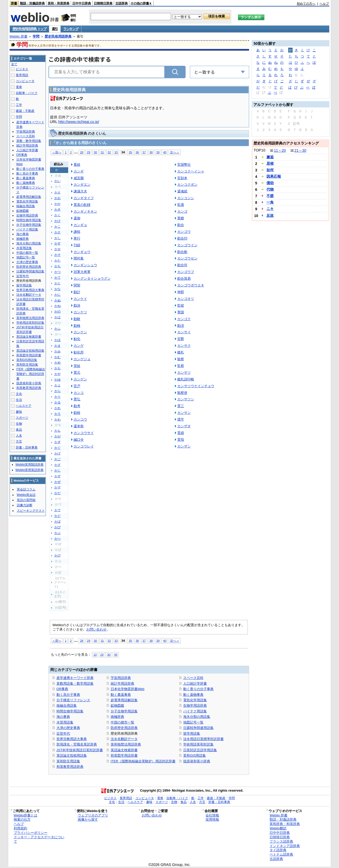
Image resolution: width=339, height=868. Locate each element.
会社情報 (212, 815)
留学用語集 (192, 733)
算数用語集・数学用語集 (75, 683)
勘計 (77, 292)
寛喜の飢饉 (82, 205)
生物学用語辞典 (195, 706)
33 (116, 152)
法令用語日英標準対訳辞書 (203, 739)
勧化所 (79, 352)
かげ (58, 453)
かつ (58, 272)
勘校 (77, 413)
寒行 (77, 238)
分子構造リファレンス (73, 700)
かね (58, 306)
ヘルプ (324, 4)
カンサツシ (186, 399)
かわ (58, 419)
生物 (19, 424)
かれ (58, 408)
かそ (58, 255)
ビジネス (22, 69)
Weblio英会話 (26, 495)
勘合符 (182, 265)
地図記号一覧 (193, 722)
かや (58, 374)
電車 (19, 87)
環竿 (181, 419)
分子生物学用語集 (124, 711)
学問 (36, 36)
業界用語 (22, 75)
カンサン (184, 413)
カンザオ (184, 426)
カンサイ (184, 332)
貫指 (181, 440)
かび (58, 527)
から (58, 391)
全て (14, 64)
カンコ (79, 393)
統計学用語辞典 (122, 683)
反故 (270, 215)
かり (58, 397)
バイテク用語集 (195, 711)
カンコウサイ (84, 433)
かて (58, 278)
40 (165, 152)
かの (58, 312)
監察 (181, 366)
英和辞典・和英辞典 (285, 824)
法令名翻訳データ (124, 739)
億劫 (270, 183)
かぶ (58, 533)
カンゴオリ (186, 299)
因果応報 (274, 176)
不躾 (270, 196)
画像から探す (88, 819)
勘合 (181, 225)
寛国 (181, 312)
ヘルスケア (24, 406)
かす (58, 243)
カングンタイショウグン (92, 279)
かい (58, 181)
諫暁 (77, 232)
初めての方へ (306, 4)
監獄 (181, 305)
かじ (58, 471)
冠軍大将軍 (82, 272)
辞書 (14, 3)
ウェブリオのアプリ (93, 815)
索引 (55, 29)
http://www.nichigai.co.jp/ (79, 122)
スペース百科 (193, 678)
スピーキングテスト (31, 511)
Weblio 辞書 (19, 36)
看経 (77, 165)
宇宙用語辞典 (121, 678)
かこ (58, 227)
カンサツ (184, 372)
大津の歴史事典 (68, 728)
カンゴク (184, 319)
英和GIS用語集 (195, 755)
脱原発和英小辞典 (197, 761)
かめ (58, 363)
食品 (19, 430)
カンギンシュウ (85, 265)
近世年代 (63, 733)
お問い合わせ (96, 629)
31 (102, 152)
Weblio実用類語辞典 (30, 465)
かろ (58, 414)
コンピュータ (25, 81)
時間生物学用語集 (70, 711)
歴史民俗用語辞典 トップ (29, 29)
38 (151, 152)
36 (137, 152)
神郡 (181, 292)
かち (58, 266)
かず (58, 476)
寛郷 (181, 218)
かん (58, 431)
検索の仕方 (22, 819)
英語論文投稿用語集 (72, 755)
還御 (77, 218)
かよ (58, 385)
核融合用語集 (67, 706)
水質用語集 (65, 722)
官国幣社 (184, 165)
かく (58, 215)
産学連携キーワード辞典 (75, 678)
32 (109, 152)
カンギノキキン (85, 211)
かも (58, 368)
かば (58, 522)
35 (130, 152)
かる (58, 402)
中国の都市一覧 (122, 722)
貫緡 (181, 433)
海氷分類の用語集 (197, 717)
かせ (58, 249)
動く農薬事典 (121, 695)
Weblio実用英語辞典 (30, 470)
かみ (58, 351)
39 (158, 152)
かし (58, 238)
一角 (270, 202)
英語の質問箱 (26, 500)
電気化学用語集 (195, 700)
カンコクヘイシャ (191, 171)
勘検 (77, 326)
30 (96, 152)
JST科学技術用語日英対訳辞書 (80, 750)
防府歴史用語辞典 (124, 728)
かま (58, 346)
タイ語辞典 (278, 850)
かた (58, 261)
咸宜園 (79, 178)
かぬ (58, 300)
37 (144, 152)
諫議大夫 (80, 191)
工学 (19, 105)
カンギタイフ (84, 198)
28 (82, 152)
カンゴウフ (186, 272)
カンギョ (80, 225)
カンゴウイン (187, 245)
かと (58, 283)
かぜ (58, 482)
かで (58, 510)
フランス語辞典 (281, 841)
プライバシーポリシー (31, 833)
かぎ (58, 442)
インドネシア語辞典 (285, 846)
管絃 (77, 366)
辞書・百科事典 (27, 447)
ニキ (270, 209)
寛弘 (77, 399)
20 (102, 654)
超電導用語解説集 (124, 700)
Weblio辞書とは (26, 815)
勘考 (77, 406)
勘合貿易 (184, 279)
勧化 (77, 339)
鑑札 (181, 352)
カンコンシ (186, 198)
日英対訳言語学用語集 (200, 750)
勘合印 (182, 238)
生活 (19, 400)
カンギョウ (82, 252)
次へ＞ (175, 152)
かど (58, 516)
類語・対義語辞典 (32, 3)
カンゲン (80, 379)
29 (89, 152)
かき (58, 209)
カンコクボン (187, 185)
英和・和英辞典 (59, 3)
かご (58, 459)
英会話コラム (26, 489)
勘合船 (182, 252)
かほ (58, 340)
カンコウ (80, 419)
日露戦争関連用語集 (198, 728)
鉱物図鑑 (117, 706)
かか (58, 204)
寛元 (77, 372)
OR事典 (62, 689)
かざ (58, 465)
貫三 (181, 406)
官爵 (181, 339)
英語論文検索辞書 (124, 750)
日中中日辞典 (82, 3)
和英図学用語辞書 (124, 755)
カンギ (79, 171)
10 (95, 654)
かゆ (58, 380)
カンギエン (82, 185)
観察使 (182, 393)
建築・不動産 (25, 111)
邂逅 (270, 157)
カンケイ (80, 299)
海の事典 (63, 717)
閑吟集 (79, 258)
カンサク (184, 346)
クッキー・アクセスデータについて (39, 839)
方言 (19, 442)
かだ (58, 493)
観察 (181, 359)
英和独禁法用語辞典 (126, 744)
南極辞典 (117, 717)
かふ (58, 329)
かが (58, 436)
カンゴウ (184, 232)
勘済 (181, 326)
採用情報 (212, 819)
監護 (181, 205)
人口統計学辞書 (195, 683)
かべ (58, 539)
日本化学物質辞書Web (128, 689)
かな (58, 289)
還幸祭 (79, 426)
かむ (58, 357)
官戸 (77, 386)
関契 (77, 285)
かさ (58, 232)
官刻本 (182, 178)
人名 (19, 436)
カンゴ (182, 211)
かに (58, 295)
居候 (270, 163)
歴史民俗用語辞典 (58, 36)
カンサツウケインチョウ (196, 386)
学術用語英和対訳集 (198, 744)
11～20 (280, 150)
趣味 (19, 412)
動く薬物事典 (193, 695)
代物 (270, 189)
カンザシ (184, 446)
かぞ (58, 487)
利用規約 (20, 828)
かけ (58, 221)
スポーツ (22, 418)
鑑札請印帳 (186, 379)
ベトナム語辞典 (281, 854)
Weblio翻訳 (278, 828)
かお (58, 198)
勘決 (77, 305)
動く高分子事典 (68, 695)
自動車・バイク (27, 93)
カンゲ (79, 346)
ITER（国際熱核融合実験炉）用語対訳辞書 (143, 761)
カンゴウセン (187, 258)
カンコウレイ (84, 446)
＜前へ (57, 152)
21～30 (300, 150)
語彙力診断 (25, 505)
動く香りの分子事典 (198, 689)
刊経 (77, 245)
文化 (19, 394)
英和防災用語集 (68, 761)
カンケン (80, 332)
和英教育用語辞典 (70, 767)
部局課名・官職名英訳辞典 (77, 744)
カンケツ (80, 312)
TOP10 (259, 150)
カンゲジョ (82, 359)
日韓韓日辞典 (103, 3)
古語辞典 (122, 3)
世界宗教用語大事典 (72, 739)
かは (58, 317)
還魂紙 (182, 191)
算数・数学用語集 (29, 141)
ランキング (71, 29)
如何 (270, 170)
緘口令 (79, 440)
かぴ (58, 555)
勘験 (77, 319)
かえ (58, 192)
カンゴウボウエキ (191, 285)
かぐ (58, 448)
